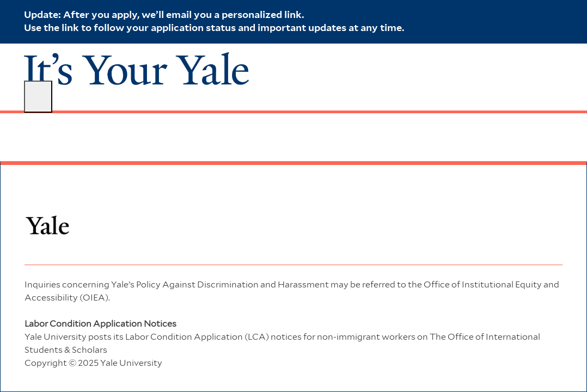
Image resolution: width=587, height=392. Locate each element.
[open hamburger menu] (38, 97)
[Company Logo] (136, 68)
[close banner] (558, 14)
